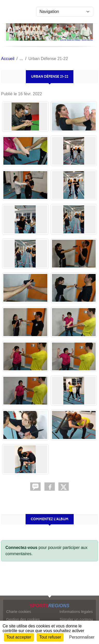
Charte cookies (19, 612)
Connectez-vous (21, 548)
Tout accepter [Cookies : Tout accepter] (19, 637)
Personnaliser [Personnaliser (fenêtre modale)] (82, 637)
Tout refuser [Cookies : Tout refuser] (50, 637)
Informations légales (76, 612)
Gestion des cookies (23, 619)
